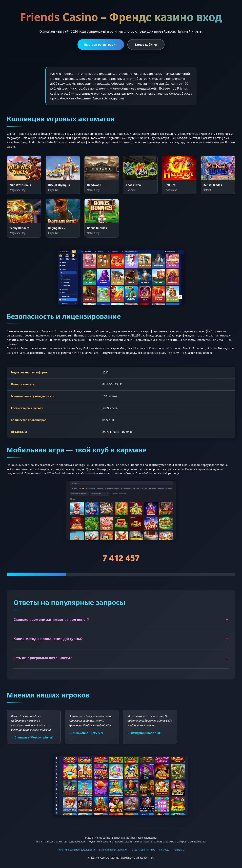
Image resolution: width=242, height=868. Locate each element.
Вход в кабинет (146, 45)
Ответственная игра (143, 850)
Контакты (179, 850)
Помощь (164, 850)
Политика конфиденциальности (76, 850)
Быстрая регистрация (101, 45)
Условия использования (113, 850)
